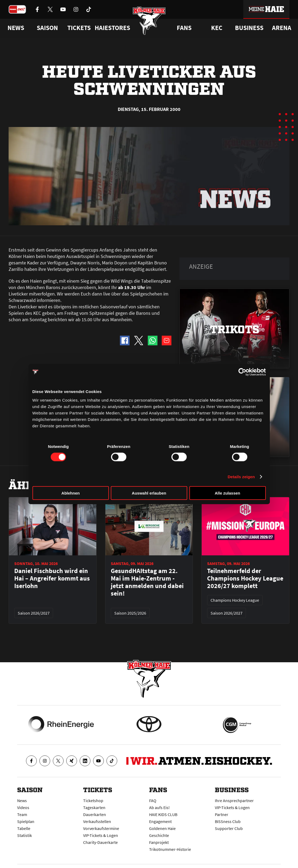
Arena (282, 28)
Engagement (160, 821)
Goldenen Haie (162, 828)
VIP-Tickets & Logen (101, 835)
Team (22, 814)
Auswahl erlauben (149, 493)
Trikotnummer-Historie (170, 849)
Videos (23, 807)
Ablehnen (71, 493)
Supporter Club (229, 828)
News (22, 800)
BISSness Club (228, 821)
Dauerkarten (95, 814)
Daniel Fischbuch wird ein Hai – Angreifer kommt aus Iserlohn (52, 578)
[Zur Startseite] (149, 22)
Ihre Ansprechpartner (234, 800)
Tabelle (24, 828)
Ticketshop (93, 800)
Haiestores (112, 28)
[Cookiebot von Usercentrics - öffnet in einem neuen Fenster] (242, 372)
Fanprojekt (159, 842)
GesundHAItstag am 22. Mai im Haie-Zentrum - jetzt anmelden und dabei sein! (147, 582)
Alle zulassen (227, 493)
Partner (222, 814)
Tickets (79, 28)
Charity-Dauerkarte (100, 842)
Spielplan (26, 821)
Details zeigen (241, 477)
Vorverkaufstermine (101, 828)
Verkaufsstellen (97, 821)
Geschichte (159, 835)
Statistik (25, 835)
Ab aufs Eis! (159, 807)
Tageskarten (94, 807)
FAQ (153, 800)
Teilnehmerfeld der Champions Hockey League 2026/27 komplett (245, 578)
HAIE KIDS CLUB (163, 814)
